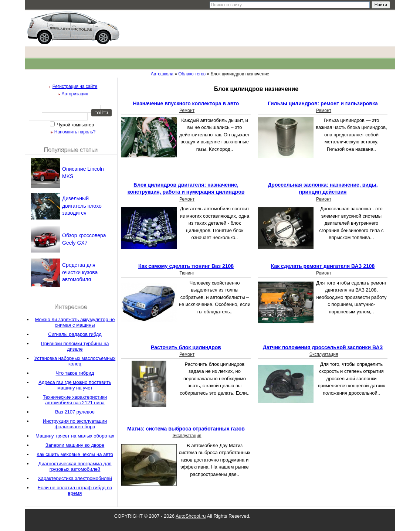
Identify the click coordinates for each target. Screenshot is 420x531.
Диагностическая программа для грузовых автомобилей (75, 466)
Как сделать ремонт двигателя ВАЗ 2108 (323, 266)
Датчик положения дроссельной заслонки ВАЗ (323, 347)
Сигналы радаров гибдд (75, 334)
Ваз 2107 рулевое (75, 412)
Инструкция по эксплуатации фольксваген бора (75, 424)
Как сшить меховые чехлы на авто (75, 454)
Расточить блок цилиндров (186, 347)
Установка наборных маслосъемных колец (75, 361)
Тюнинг (187, 273)
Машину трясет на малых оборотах (75, 436)
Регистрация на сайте (75, 86)
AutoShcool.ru (191, 516)
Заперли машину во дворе (75, 445)
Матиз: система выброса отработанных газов (186, 429)
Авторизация (75, 94)
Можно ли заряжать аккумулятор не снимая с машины (75, 322)
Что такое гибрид (75, 373)
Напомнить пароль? (75, 132)
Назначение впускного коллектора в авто (186, 103)
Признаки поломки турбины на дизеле (75, 346)
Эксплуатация (324, 354)
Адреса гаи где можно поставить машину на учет (75, 385)
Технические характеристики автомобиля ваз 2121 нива (75, 400)
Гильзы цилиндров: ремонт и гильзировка (323, 103)
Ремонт (187, 110)
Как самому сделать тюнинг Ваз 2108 (186, 266)
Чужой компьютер (75, 125)
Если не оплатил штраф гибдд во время (75, 490)
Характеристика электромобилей (75, 478)
